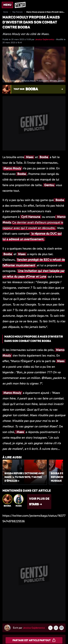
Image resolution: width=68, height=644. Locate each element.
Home (6, 12)
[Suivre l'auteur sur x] (50, 628)
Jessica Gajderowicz (45, 39)
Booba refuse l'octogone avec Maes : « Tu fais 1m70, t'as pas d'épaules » (24, 477)
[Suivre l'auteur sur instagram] (56, 628)
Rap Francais (17, 12)
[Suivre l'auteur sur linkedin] (62, 628)
